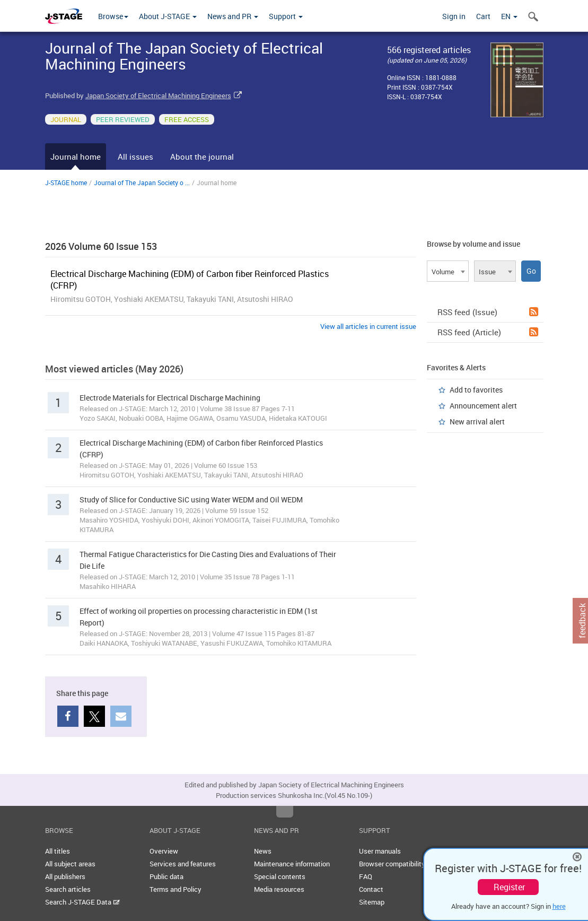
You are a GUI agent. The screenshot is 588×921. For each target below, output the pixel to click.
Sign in (454, 16)
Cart (483, 16)
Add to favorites (476, 390)
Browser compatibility (392, 864)
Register (509, 887)
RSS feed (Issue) (488, 312)
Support (286, 16)
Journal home (76, 157)
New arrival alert (477, 422)
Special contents (280, 876)
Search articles (68, 889)
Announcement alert (483, 406)
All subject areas (70, 864)
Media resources (279, 889)
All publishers (65, 876)
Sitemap (372, 902)
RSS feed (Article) (488, 332)
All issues (135, 157)
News (263, 851)
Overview (164, 851)
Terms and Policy (175, 889)
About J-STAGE (168, 16)
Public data (166, 876)
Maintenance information (292, 864)
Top (285, 812)
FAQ (366, 876)
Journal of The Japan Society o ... (142, 183)
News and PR (233, 16)
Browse (113, 16)
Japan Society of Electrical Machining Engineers (158, 95)
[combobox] (448, 271)
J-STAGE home (66, 183)
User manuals (380, 851)
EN (509, 16)
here (559, 906)
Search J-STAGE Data (82, 902)
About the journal (202, 157)
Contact (371, 889)
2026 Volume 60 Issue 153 (101, 246)
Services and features (183, 864)
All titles (58, 851)
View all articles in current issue (368, 326)
